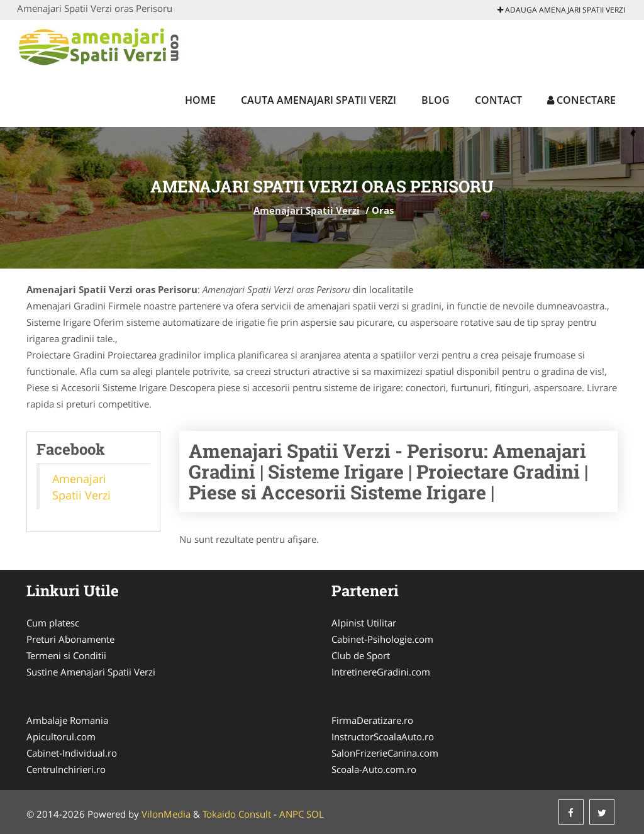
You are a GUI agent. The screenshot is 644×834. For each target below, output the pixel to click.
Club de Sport (361, 655)
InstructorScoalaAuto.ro (383, 737)
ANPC (291, 814)
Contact (498, 100)
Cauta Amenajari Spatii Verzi (319, 100)
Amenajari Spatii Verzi (307, 210)
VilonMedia (166, 814)
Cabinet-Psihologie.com (382, 639)
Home (200, 100)
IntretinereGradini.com (381, 672)
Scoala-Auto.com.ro (374, 769)
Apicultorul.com (61, 737)
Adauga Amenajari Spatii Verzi (561, 10)
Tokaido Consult (237, 814)
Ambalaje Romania (67, 720)
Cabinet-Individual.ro (72, 753)
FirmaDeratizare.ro (372, 720)
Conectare (581, 100)
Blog (436, 100)
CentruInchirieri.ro (66, 769)
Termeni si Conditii (66, 655)
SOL (315, 814)
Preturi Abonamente (70, 639)
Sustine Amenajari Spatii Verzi (91, 672)
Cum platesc (53, 623)
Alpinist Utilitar (364, 623)
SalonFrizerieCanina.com (385, 753)
